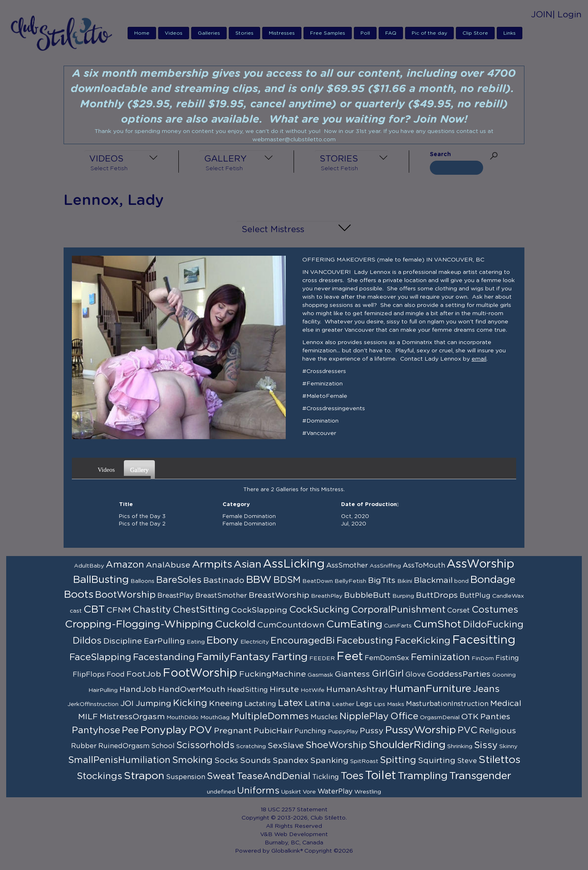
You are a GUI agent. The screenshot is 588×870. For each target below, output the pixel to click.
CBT (94, 610)
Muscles (324, 717)
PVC (467, 730)
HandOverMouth (192, 689)
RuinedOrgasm (124, 746)
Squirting (437, 761)
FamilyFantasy (233, 657)
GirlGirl (388, 674)
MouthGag (215, 718)
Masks (396, 704)
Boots (79, 595)
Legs (364, 704)
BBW (259, 580)
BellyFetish (350, 581)
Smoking (192, 760)
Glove (415, 675)
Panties (495, 717)
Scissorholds (205, 745)
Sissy (486, 745)
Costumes (495, 610)
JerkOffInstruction (93, 704)
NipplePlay (364, 716)
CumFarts (398, 626)
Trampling (423, 776)
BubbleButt (367, 595)
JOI (127, 704)
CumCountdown (291, 625)
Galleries (209, 33)
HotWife (313, 690)
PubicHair (273, 731)
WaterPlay (335, 792)
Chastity (152, 610)
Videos (174, 33)
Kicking (190, 703)
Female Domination (249, 517)
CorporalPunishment (398, 610)
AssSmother (347, 566)
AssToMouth (424, 566)
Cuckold (235, 624)
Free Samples (328, 33)
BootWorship (125, 595)
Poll (365, 33)
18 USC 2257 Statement (294, 810)
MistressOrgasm (132, 717)
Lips (379, 704)
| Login (567, 15)
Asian (248, 565)
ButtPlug (475, 596)
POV (201, 730)
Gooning (504, 675)
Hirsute (284, 689)
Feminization (440, 657)
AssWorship (481, 564)
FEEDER (322, 658)
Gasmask (320, 675)
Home (142, 33)
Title (126, 505)
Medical (506, 704)
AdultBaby (89, 566)
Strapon (144, 776)
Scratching (251, 746)
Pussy (372, 731)
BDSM (287, 580)
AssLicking (294, 564)
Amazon (125, 565)
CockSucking (319, 610)
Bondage (493, 580)
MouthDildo (183, 718)
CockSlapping (259, 610)
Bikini (405, 581)
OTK (470, 717)
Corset (459, 611)
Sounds (255, 761)
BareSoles (179, 580)
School (163, 746)
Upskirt (291, 792)
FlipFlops (89, 675)
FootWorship (200, 673)
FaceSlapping (100, 657)
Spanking (329, 761)
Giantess (352, 674)
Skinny (508, 746)
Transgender (480, 776)
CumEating (354, 624)
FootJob (144, 674)
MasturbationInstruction (447, 704)
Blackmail (433, 580)
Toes (352, 776)
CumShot (437, 624)
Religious (498, 731)
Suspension (186, 777)
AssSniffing (385, 566)
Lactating (260, 704)
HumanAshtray (357, 689)
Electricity (255, 642)
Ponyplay (164, 730)
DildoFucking (493, 625)
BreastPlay (175, 596)
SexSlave (286, 746)
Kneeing (226, 704)
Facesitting (484, 640)
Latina (318, 704)
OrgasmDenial (440, 718)
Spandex (290, 761)
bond (461, 581)
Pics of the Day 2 (142, 524)
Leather (343, 704)
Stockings (100, 776)
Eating (196, 642)
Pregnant (233, 731)
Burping (403, 596)
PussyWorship (421, 730)
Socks (226, 761)
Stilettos (499, 760)
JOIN (542, 15)
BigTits (382, 580)
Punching (310, 731)
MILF (88, 717)
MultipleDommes (270, 716)
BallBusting (101, 580)
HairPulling (103, 690)
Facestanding (164, 657)
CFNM (119, 610)
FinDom (483, 658)
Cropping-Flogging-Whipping (139, 624)
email (479, 359)
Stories (244, 33)
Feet (350, 657)
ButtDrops (437, 595)
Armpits (212, 565)
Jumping (153, 704)
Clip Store (475, 33)
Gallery (140, 467)
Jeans (486, 689)
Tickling (326, 777)
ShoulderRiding (407, 745)
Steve (467, 761)
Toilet (381, 776)
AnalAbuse (168, 565)
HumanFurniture (430, 689)
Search (440, 155)
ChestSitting (201, 610)
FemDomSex (387, 658)
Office (404, 716)
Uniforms (258, 791)
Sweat (221, 776)
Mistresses (282, 33)
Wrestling (368, 792)
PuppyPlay (343, 732)
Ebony (223, 641)
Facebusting (365, 641)
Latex (290, 703)
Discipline (123, 641)
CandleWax (508, 596)
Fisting (507, 658)
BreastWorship (279, 595)
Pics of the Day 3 (142, 517)
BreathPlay (327, 596)
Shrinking (460, 746)
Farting (290, 657)
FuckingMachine (273, 674)
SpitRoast (364, 761)
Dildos (87, 641)
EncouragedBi (303, 641)
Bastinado (224, 580)
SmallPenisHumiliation (119, 760)
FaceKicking (423, 641)
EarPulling (164, 641)
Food (116, 675)
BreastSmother (221, 596)
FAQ (391, 33)
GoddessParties (459, 674)
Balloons (142, 581)
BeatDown (318, 581)
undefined (221, 792)
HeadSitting (248, 690)
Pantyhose (96, 730)
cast (76, 611)
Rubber (84, 746)
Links (510, 33)
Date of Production (370, 505)
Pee (130, 730)
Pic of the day (429, 33)
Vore (309, 792)
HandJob (138, 689)
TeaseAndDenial (274, 776)
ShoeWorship (336, 745)
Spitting (398, 760)
